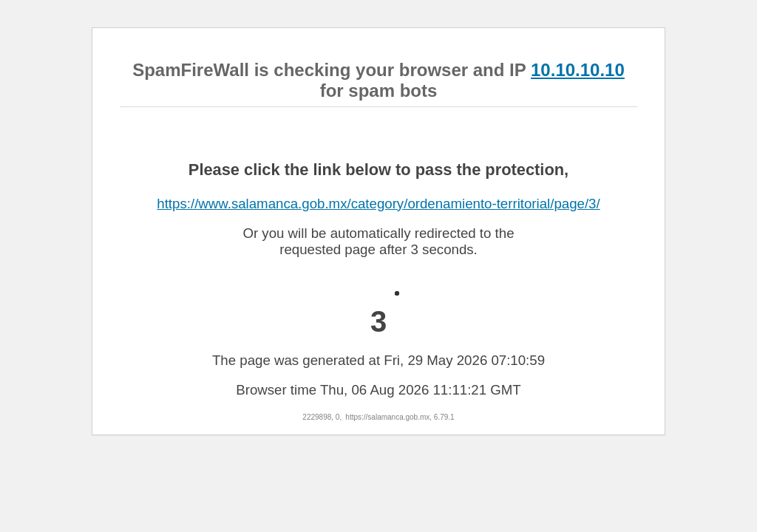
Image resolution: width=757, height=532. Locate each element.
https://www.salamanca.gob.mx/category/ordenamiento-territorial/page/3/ (378, 204)
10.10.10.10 (578, 70)
